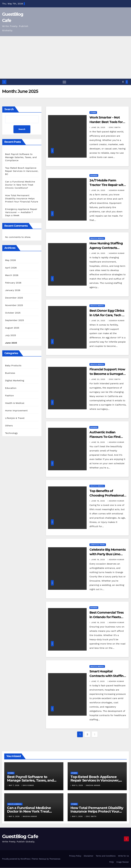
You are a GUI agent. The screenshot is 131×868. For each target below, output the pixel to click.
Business (10, 373)
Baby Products (13, 366)
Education (11, 388)
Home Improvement (16, 411)
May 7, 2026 (14, 786)
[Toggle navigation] (64, 82)
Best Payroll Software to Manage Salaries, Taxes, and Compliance (21, 157)
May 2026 (10, 260)
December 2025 (14, 298)
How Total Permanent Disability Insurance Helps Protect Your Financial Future (22, 199)
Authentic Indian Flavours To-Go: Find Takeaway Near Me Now (108, 437)
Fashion (9, 396)
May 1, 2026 (78, 817)
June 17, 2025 (98, 681)
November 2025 (14, 305)
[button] (123, 82)
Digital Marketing (15, 381)
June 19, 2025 (98, 442)
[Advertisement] (65, 57)
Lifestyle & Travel (15, 418)
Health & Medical (15, 403)
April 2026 (11, 268)
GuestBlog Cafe (20, 837)
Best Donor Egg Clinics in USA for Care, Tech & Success (107, 315)
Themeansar (55, 859)
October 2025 (13, 313)
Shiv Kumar (28, 786)
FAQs (112, 862)
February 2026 (13, 283)
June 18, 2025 (98, 560)
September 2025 (14, 320)
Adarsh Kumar (116, 190)
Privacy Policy (75, 856)
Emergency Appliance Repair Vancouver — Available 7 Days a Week (21, 212)
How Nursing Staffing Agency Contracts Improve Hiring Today (106, 248)
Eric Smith (114, 128)
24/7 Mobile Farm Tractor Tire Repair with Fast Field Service (107, 185)
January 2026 (13, 290)
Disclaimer (89, 856)
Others (9, 426)
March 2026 (12, 275)
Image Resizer (123, 862)
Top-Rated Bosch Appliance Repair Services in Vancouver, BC (22, 171)
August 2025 (12, 328)
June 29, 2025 (99, 128)
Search (9, 109)
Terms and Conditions (106, 856)
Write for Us (123, 856)
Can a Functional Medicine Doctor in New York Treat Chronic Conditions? (20, 185)
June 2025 (11, 343)
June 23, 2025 (99, 379)
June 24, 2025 (99, 190)
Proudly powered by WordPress (16, 859)
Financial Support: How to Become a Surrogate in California (107, 374)
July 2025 (10, 335)
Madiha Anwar (93, 786)
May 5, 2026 (78, 786)
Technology (11, 433)
